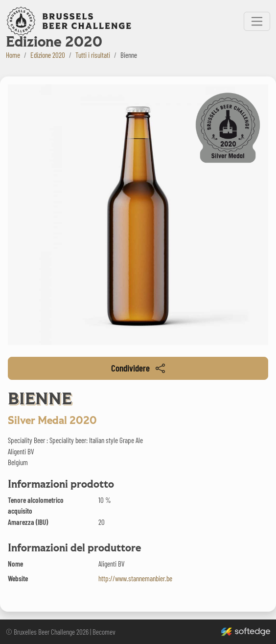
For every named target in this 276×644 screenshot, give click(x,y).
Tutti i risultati (93, 55)
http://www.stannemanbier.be (135, 578)
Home (13, 55)
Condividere (138, 368)
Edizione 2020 (48, 55)
